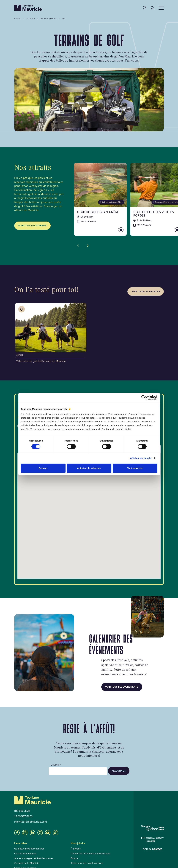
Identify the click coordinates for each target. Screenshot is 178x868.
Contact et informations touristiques (90, 854)
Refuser (43, 468)
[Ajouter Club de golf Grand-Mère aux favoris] (112, 230)
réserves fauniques (26, 182)
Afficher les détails (141, 458)
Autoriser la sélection (89, 468)
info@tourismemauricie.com (31, 822)
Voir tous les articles (146, 291)
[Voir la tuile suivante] (88, 246)
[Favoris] (144, 8)
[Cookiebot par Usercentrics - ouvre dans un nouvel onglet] (144, 398)
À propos (76, 849)
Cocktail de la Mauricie (27, 863)
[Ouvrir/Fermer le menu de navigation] (161, 8)
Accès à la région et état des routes (34, 858)
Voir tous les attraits (32, 225)
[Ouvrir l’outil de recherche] (152, 8)
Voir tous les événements (122, 687)
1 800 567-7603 (23, 816)
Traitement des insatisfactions (87, 863)
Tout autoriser (135, 468)
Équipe (75, 858)
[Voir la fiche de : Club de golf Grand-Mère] (100, 199)
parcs (41, 178)
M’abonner (119, 771)
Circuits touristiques (25, 854)
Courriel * (56, 765)
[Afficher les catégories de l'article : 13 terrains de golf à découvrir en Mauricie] (22, 309)
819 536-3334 (22, 811)
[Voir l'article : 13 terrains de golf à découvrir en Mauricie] (51, 333)
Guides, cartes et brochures (29, 849)
